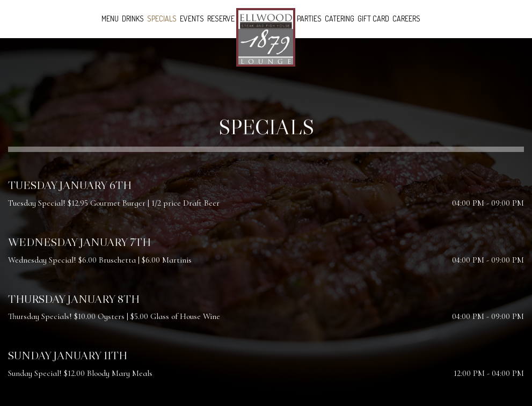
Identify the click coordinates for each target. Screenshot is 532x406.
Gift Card (373, 19)
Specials (162, 19)
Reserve (221, 19)
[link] (266, 37)
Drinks (133, 19)
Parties (309, 19)
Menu (110, 19)
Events (192, 19)
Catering (340, 19)
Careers (406, 19)
